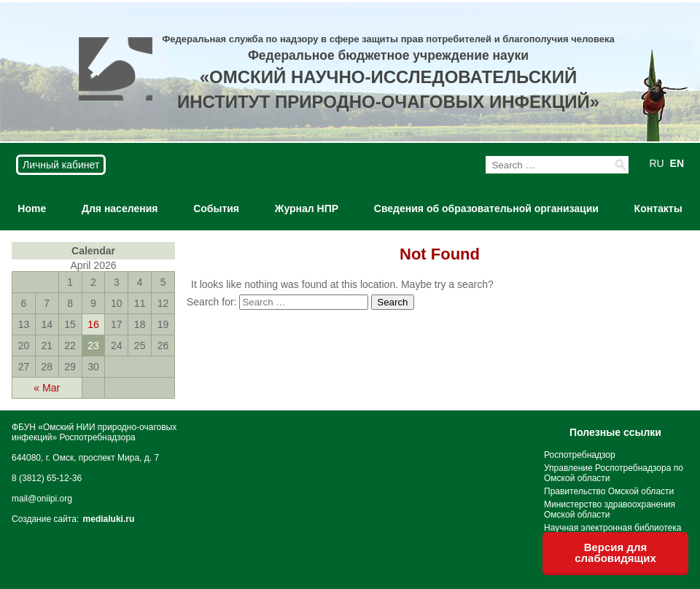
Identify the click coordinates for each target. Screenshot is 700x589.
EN (677, 163)
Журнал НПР (307, 208)
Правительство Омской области (609, 491)
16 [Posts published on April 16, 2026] (93, 324)
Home (32, 208)
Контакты (658, 208)
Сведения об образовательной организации (486, 208)
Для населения (120, 208)
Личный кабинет (61, 165)
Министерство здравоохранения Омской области (610, 510)
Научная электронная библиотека (612, 528)
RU (656, 163)
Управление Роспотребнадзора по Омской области (614, 473)
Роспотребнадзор (580, 455)
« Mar (47, 388)
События (216, 208)
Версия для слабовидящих (615, 553)
